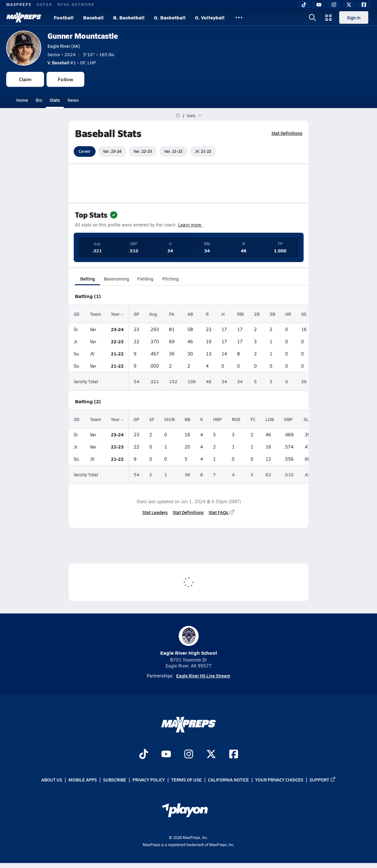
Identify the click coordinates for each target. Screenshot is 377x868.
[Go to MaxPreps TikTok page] (144, 755)
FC (253, 419)
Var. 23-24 (112, 151)
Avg (153, 314)
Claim (25, 79)
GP (136, 314)
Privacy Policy (149, 780)
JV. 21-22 (203, 151)
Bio (39, 100)
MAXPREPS (19, 4)
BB (187, 419)
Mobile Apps (83, 780)
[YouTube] (319, 5)
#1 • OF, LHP (72, 62)
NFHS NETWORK (76, 4)
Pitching (170, 279)
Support (323, 780)
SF (152, 419)
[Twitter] (349, 5)
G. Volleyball (210, 17)
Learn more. (190, 225)
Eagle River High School (189, 641)
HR (288, 314)
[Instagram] (334, 5)
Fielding (145, 279)
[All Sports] (239, 17)
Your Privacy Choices (279, 780)
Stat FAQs (222, 512)
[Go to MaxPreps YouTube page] (166, 755)
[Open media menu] (329, 17)
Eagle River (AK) (64, 46)
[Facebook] (364, 5)
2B (257, 314)
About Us (52, 780)
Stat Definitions (287, 133)
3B (272, 314)
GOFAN (45, 4)
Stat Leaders (155, 512)
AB (190, 314)
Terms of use (186, 780)
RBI (241, 314)
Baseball (93, 17)
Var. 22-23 (143, 151)
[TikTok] (304, 5)
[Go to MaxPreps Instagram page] (189, 755)
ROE (236, 419)
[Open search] (312, 17)
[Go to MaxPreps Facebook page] (234, 755)
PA (172, 314)
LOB (270, 419)
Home (22, 100)
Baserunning (116, 279)
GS (304, 314)
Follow (65, 79)
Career (85, 151)
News (73, 100)
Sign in (354, 17)
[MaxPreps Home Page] (178, 116)
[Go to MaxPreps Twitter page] (211, 755)
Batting (87, 279)
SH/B (169, 419)
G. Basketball (170, 17)
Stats (55, 100)
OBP (288, 419)
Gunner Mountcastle (83, 36)
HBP (217, 419)
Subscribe (115, 780)
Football (64, 17)
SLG (308, 419)
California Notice (228, 780)
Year (117, 314)
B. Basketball (129, 17)
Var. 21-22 (173, 151)
